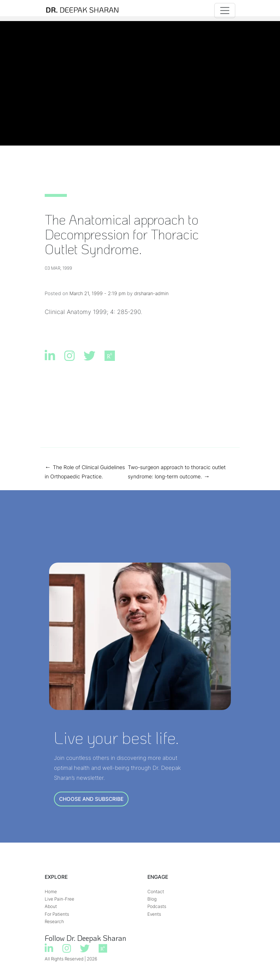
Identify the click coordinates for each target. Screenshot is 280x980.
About (51, 906)
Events (154, 914)
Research (54, 921)
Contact (156, 892)
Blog (152, 899)
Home (51, 892)
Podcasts (157, 906)
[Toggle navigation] (225, 11)
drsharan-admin (151, 293)
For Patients (57, 914)
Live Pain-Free (59, 899)
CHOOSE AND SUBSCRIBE (91, 799)
